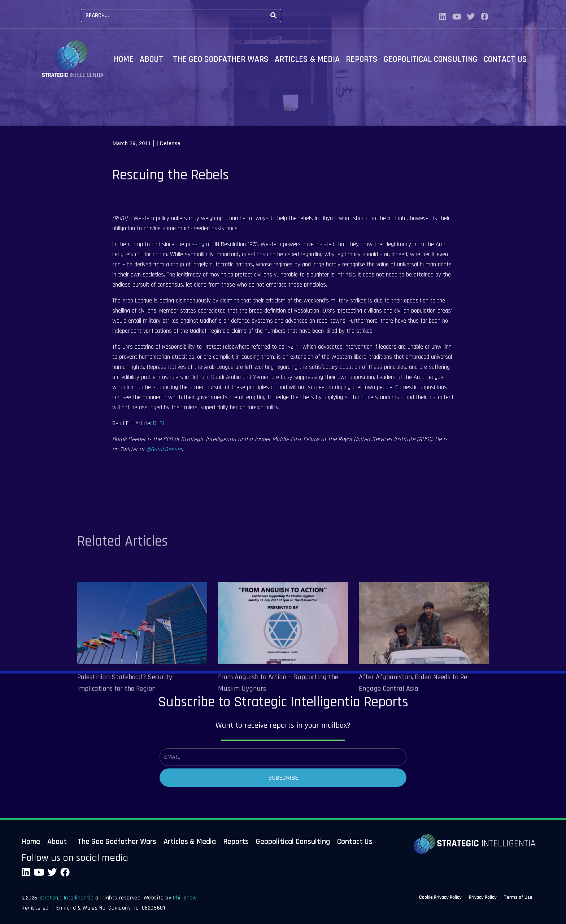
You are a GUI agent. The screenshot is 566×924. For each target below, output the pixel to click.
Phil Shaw (185, 898)
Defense (170, 143)
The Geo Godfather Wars (221, 59)
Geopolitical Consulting (431, 59)
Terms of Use (518, 898)
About (151, 59)
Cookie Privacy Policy (440, 898)
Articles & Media (307, 59)
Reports (362, 59)
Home (124, 59)
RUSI (158, 423)
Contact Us (505, 59)
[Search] (273, 16)
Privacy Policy (483, 898)
